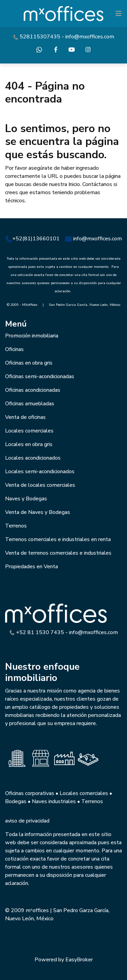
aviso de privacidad (27, 821)
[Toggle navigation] (119, 14)
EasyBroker (79, 960)
